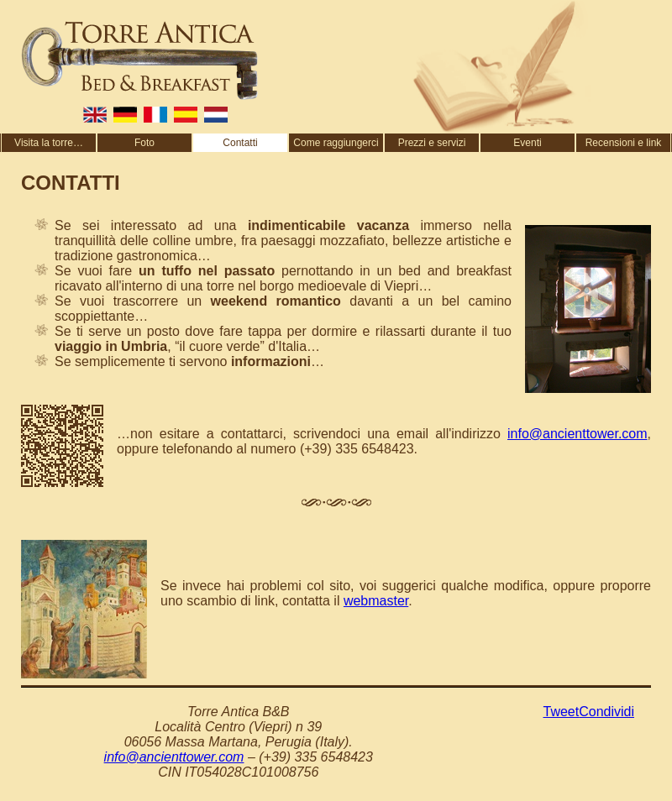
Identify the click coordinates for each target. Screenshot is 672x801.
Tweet (562, 712)
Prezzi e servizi (432, 143)
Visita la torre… (49, 143)
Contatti (240, 143)
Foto (144, 143)
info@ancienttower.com (577, 434)
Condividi (606, 712)
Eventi (527, 143)
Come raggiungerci (336, 143)
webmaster (376, 601)
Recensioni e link (624, 143)
